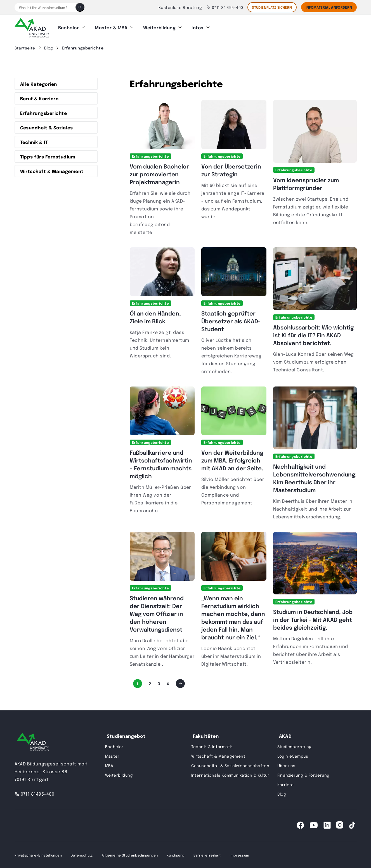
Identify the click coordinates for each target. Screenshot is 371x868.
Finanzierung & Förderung (303, 774)
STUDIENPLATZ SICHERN (272, 7)
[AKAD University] (33, 742)
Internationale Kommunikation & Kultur (230, 774)
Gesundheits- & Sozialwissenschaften (230, 764)
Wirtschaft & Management (52, 170)
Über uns (286, 764)
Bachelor (69, 27)
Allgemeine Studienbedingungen (130, 854)
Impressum (239, 854)
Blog (282, 793)
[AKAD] (32, 27)
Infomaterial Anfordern (329, 7)
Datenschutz (82, 854)
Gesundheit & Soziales (47, 127)
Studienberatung (295, 745)
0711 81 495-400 (225, 7)
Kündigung (175, 854)
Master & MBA (111, 27)
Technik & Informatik (212, 745)
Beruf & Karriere (39, 98)
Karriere (286, 783)
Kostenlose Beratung (180, 7)
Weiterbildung (159, 27)
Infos (197, 27)
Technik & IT (34, 141)
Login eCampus (293, 755)
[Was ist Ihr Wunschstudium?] (45, 7)
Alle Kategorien (39, 83)
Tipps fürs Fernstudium (48, 156)
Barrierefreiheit (207, 854)
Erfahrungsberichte (44, 112)
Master (112, 755)
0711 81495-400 (35, 793)
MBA (109, 764)
